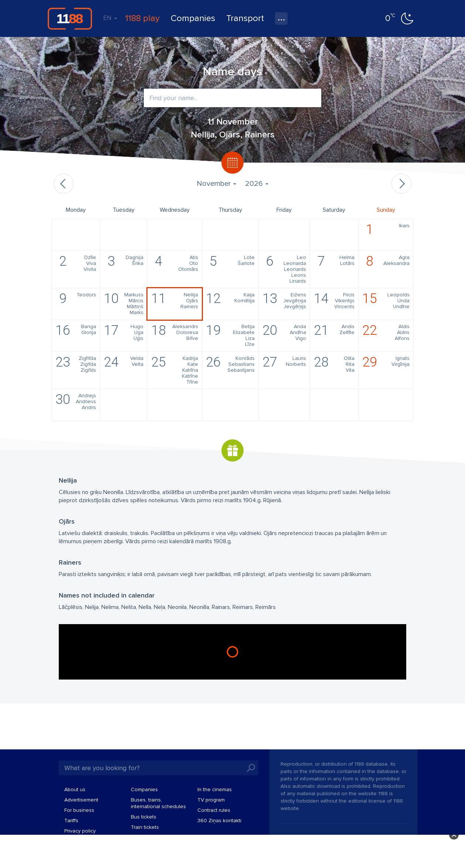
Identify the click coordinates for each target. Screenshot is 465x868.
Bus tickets (144, 817)
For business (79, 810)
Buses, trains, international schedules (158, 803)
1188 (70, 18)
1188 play (142, 18)
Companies (193, 18)
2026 (257, 184)
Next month (401, 184)
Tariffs (71, 821)
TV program (211, 800)
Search (251, 768)
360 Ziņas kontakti (219, 821)
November (216, 184)
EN (110, 18)
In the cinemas (215, 789)
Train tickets (145, 827)
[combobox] (232, 98)
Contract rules (214, 810)
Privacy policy (80, 831)
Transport (245, 18)
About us (75, 789)
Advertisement (81, 800)
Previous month (64, 184)
